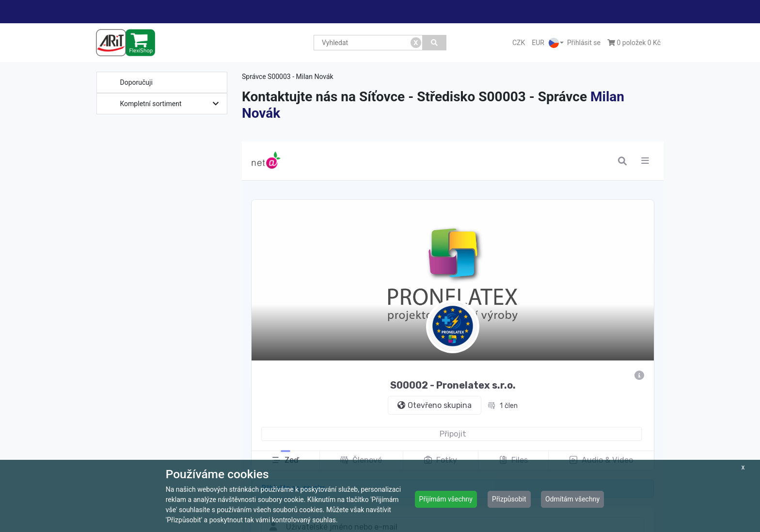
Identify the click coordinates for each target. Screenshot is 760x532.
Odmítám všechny (572, 499)
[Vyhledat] (435, 43)
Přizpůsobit (509, 499)
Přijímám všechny (446, 499)
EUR (538, 43)
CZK (519, 43)
